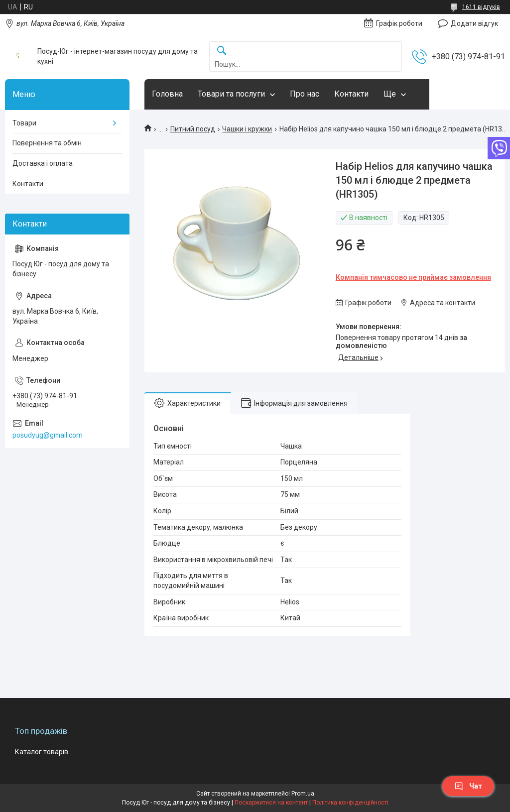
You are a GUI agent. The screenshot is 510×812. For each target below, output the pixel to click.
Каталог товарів (42, 752)
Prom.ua (303, 794)
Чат (468, 786)
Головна (167, 94)
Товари (24, 123)
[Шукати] (222, 51)
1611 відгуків (481, 7)
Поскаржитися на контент (271, 803)
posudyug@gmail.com (48, 435)
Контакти (351, 94)
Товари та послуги (231, 94)
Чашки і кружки (247, 129)
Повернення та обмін (47, 143)
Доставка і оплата (43, 163)
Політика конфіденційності (350, 803)
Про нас (305, 94)
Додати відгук (474, 23)
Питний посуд (193, 129)
